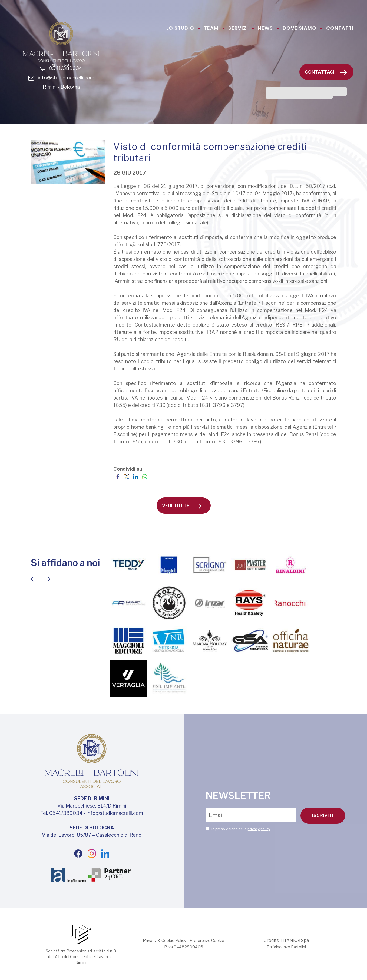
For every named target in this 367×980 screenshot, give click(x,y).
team (211, 28)
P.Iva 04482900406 (184, 947)
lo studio (180, 28)
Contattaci (326, 72)
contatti (340, 28)
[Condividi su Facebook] (118, 476)
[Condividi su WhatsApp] (145, 476)
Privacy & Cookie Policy (162, 940)
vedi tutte (182, 506)
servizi (238, 28)
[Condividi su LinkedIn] (136, 476)
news (265, 28)
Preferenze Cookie (209, 940)
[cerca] (299, 94)
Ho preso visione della (240, 829)
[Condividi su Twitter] (127, 476)
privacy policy (259, 829)
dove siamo (300, 28)
